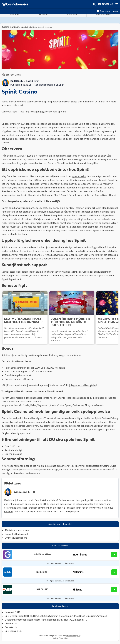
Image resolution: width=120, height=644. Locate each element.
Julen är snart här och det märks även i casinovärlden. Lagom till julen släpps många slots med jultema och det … (69, 334)
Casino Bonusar (10, 27)
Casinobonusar (67, 500)
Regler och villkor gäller (83, 385)
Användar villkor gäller (86, 163)
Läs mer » (38, 337)
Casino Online (28, 27)
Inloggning (106, 4)
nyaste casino (79, 176)
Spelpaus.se (69, 563)
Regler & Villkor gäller (60, 638)
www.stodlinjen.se (74, 636)
